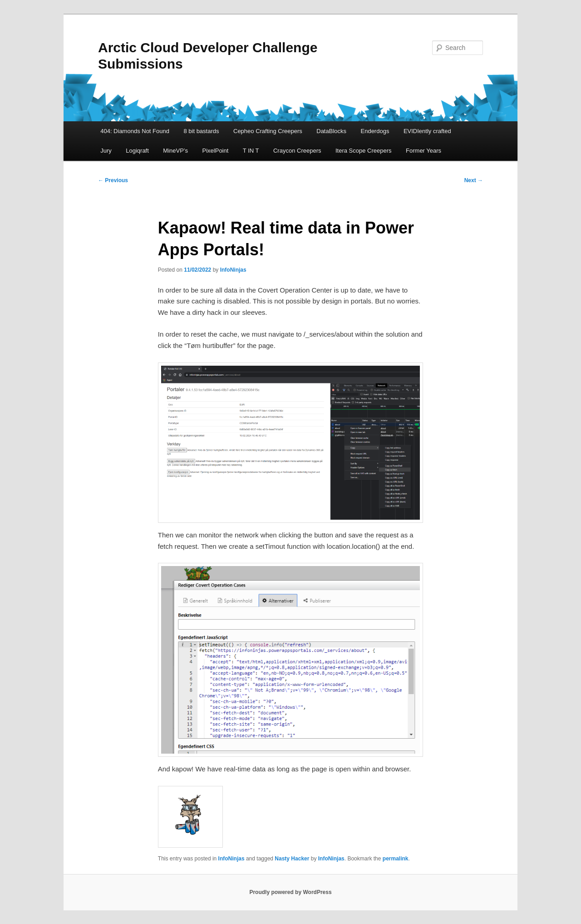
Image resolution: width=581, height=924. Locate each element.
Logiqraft (137, 151)
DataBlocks (331, 131)
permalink (396, 859)
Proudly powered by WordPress (290, 892)
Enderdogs (375, 131)
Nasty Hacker (292, 859)
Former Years (423, 151)
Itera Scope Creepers (364, 151)
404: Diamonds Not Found (135, 131)
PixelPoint (216, 151)
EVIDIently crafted (427, 131)
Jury (106, 151)
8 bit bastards (201, 131)
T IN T (251, 151)
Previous (113, 180)
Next (474, 180)
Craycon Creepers (297, 151)
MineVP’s (175, 151)
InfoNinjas (233, 270)
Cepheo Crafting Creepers (268, 131)
